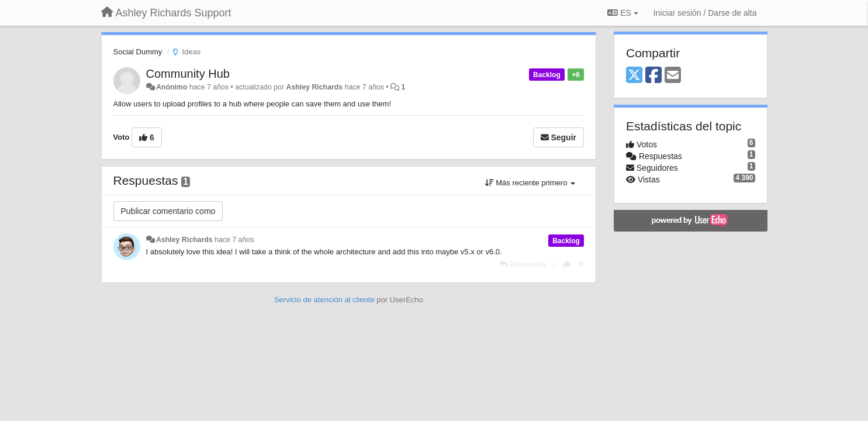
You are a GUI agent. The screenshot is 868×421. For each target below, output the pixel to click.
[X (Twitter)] (634, 76)
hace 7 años (234, 240)
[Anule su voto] (581, 264)
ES (623, 13)
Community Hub (188, 74)
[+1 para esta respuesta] (567, 264)
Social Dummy (138, 52)
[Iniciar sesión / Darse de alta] (705, 13)
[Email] (673, 76)
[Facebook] (653, 76)
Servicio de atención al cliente (326, 300)
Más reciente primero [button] (530, 183)
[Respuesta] (523, 264)
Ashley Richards (314, 87)
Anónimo (172, 87)
